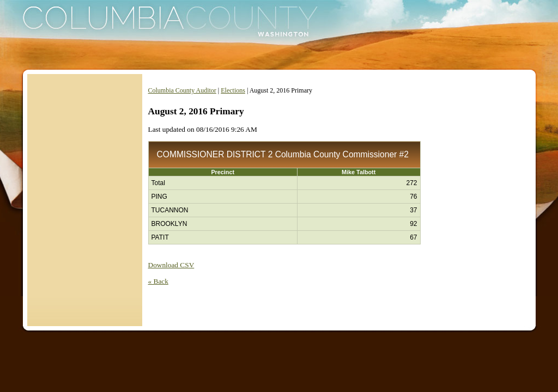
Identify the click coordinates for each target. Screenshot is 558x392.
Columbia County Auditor (182, 90)
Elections (233, 90)
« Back (158, 281)
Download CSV (171, 265)
